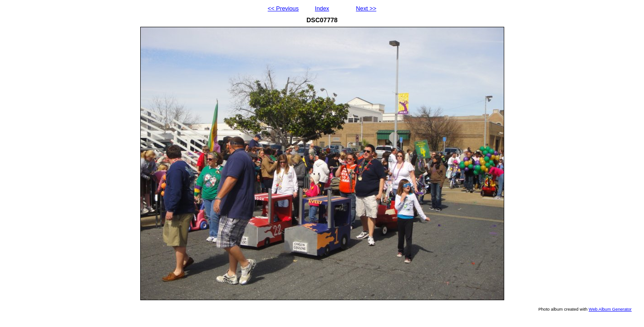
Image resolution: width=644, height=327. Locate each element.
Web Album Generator (610, 309)
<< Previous (283, 8)
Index (322, 8)
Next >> (366, 8)
